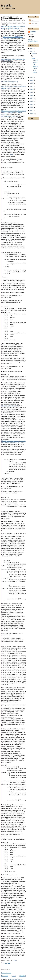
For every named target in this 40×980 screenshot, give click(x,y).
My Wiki (6, 6)
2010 (32, 101)
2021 (32, 77)
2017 (32, 86)
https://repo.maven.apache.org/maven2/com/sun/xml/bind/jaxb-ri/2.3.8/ (13, 440)
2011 (32, 98)
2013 (32, 92)
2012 (32, 95)
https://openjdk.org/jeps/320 (10, 82)
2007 (32, 110)
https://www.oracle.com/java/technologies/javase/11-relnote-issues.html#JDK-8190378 (14, 113)
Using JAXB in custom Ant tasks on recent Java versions (13, 19)
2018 (32, 83)
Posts (32, 20)
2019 (32, 80)
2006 (32, 113)
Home (14, 971)
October (34, 54)
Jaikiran (33, 32)
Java (9, 958)
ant (6, 958)
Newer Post (5, 971)
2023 (32, 51)
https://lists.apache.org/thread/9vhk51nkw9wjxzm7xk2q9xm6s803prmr (13, 27)
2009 (32, 104)
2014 (32, 89)
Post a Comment (6, 969)
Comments (33, 23)
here (12, 154)
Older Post (23, 971)
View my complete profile (33, 40)
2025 (32, 48)
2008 (32, 107)
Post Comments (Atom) (16, 975)
